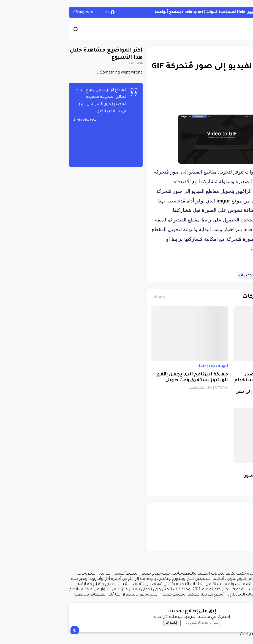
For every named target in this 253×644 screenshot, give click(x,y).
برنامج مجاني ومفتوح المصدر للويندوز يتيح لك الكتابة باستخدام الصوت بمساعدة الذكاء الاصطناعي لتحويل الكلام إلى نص (207, 383)
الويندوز (239, 12)
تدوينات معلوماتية (230, 54)
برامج (240, 366)
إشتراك (106, 623)
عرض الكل (93, 297)
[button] (239, 160)
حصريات (180, 275)
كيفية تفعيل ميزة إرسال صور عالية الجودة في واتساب (212, 479)
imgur (158, 201)
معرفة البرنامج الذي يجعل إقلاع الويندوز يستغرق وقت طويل (128, 378)
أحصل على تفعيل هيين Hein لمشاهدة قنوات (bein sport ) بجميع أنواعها (157, 12)
